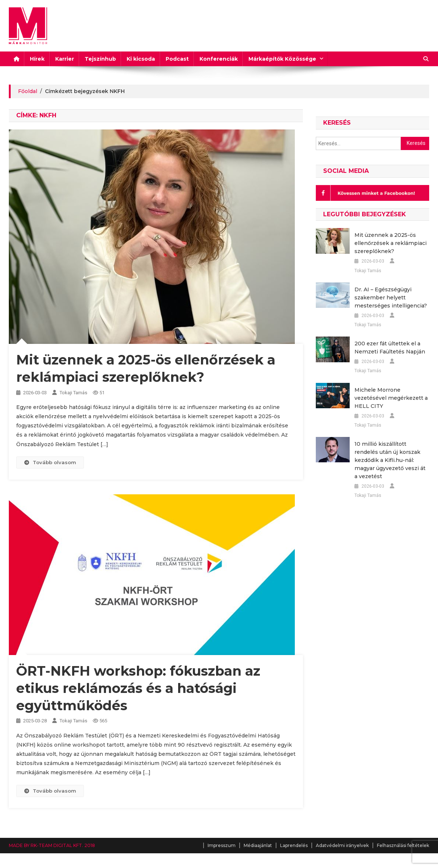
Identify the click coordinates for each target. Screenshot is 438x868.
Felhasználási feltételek (403, 845)
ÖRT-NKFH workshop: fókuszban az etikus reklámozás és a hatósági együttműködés (138, 688)
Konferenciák (219, 59)
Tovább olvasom (50, 462)
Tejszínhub (100, 59)
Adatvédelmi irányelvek (342, 845)
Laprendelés (294, 845)
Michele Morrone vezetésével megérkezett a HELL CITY (391, 398)
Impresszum (222, 845)
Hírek (37, 59)
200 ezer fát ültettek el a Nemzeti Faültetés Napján (389, 348)
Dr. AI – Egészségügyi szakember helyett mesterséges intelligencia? (390, 298)
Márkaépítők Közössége (282, 59)
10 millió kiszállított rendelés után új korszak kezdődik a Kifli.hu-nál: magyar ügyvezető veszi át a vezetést (392, 460)
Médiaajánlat (258, 845)
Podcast (177, 59)
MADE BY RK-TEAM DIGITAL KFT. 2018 (52, 845)
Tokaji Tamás (73, 393)
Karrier (65, 59)
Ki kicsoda (141, 59)
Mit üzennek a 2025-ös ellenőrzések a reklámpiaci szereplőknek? (390, 243)
